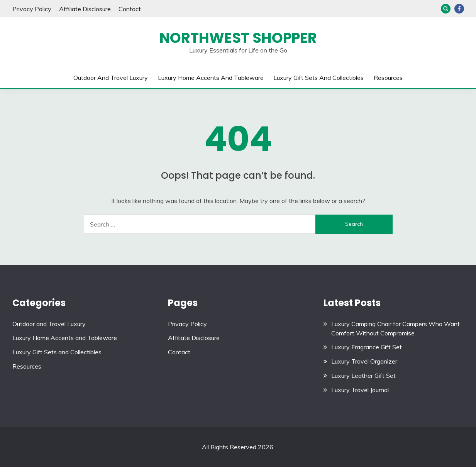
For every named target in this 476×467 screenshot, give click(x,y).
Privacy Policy (32, 9)
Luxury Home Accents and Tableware (211, 78)
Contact (130, 9)
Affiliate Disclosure (85, 9)
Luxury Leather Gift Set (363, 376)
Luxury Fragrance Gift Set (367, 347)
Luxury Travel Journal (360, 390)
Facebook (459, 9)
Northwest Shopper (238, 38)
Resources (388, 78)
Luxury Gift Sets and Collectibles (318, 78)
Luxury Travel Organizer (364, 361)
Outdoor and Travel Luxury (111, 78)
